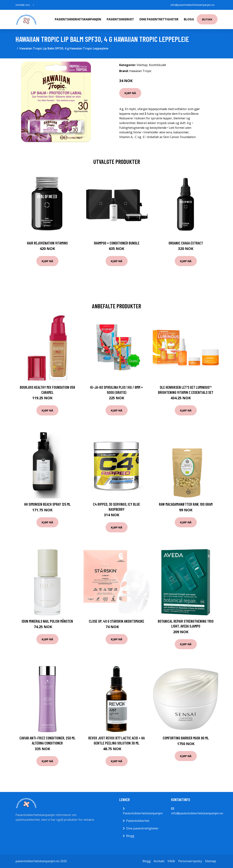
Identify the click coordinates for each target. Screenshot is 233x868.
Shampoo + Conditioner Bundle (117, 243)
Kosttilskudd (157, 65)
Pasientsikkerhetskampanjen (78, 19)
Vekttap (142, 65)
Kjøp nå (130, 93)
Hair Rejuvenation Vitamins (47, 243)
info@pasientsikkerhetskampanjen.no (193, 5)
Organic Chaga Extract (186, 243)
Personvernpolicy (190, 861)
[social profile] (34, 5)
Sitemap (211, 861)
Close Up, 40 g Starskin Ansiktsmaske (116, 621)
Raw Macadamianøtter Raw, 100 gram (186, 504)
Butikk (207, 19)
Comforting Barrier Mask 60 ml (186, 738)
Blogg (189, 19)
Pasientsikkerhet (120, 19)
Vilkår (171, 861)
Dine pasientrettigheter (159, 19)
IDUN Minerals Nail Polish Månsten (47, 621)
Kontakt (159, 861)
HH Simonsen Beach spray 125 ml (47, 504)
